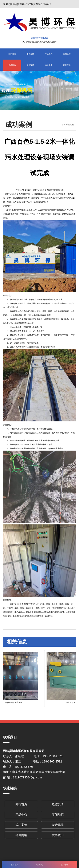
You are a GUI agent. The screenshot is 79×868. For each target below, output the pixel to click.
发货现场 (30, 65)
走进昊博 (30, 54)
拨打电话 (64, 865)
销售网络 (49, 65)
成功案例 (12, 65)
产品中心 (49, 54)
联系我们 (67, 65)
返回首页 (15, 865)
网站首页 (12, 54)
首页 (64, 124)
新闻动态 (67, 54)
